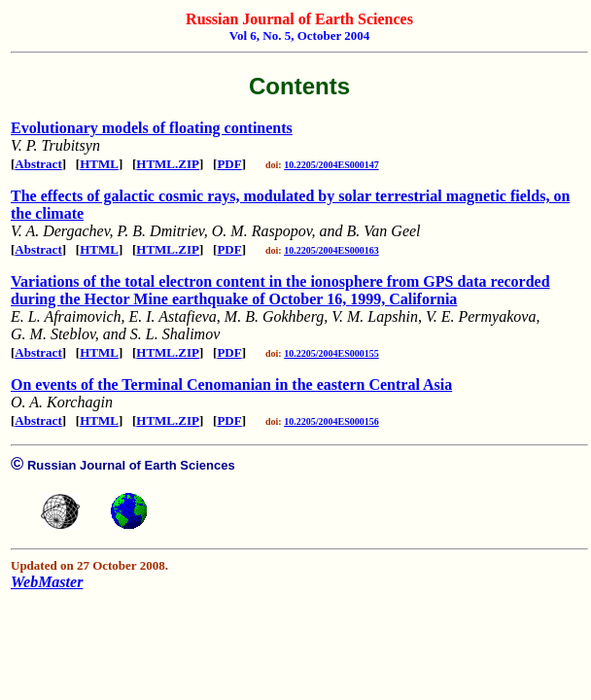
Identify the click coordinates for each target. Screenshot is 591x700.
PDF (229, 164)
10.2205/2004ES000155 (331, 353)
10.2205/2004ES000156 (331, 421)
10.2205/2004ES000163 (331, 250)
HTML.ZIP (168, 164)
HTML (99, 164)
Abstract (38, 164)
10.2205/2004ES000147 (331, 165)
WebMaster (47, 582)
